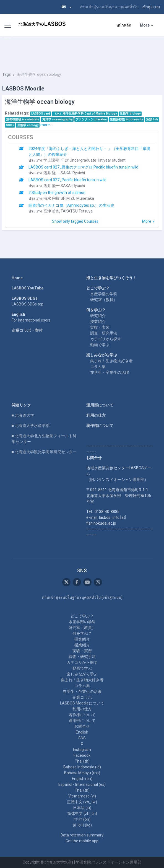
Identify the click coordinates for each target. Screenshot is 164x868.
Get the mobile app (82, 841)
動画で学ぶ (100, 345)
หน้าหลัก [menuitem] (124, 25)
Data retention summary (82, 835)
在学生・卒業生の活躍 (110, 372)
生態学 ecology (28, 125)
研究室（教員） (104, 300)
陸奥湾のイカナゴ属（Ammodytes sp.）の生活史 (71, 205)
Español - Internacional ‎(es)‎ (82, 784)
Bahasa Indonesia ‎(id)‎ (82, 767)
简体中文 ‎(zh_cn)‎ (82, 813)
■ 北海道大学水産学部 (31, 426)
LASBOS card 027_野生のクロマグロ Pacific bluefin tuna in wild (83, 167)
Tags (6, 74)
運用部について (100, 405)
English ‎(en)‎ (82, 779)
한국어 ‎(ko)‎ (82, 825)
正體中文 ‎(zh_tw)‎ (82, 802)
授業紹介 (98, 322)
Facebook (82, 755)
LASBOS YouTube (28, 288)
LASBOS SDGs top (28, 304)
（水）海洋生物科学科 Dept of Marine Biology (85, 114)
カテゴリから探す (106, 339)
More (147, 221)
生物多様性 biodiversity (126, 119)
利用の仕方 (96, 415)
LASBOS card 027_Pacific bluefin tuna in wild (67, 180)
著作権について (100, 426)
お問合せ (82, 726)
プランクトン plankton (91, 119)
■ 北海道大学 (23, 415)
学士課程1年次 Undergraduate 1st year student (84, 160)
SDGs (10, 125)
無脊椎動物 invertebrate (23, 119)
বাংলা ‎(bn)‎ (82, 819)
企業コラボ (82, 697)
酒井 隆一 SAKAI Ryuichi (64, 173)
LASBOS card (41, 114)
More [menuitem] (145, 25)
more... (46, 125)
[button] (67, 7)
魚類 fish (152, 119)
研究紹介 (98, 316)
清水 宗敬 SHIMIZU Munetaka (69, 198)
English (82, 732)
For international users (31, 320)
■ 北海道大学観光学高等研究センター (44, 452)
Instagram (82, 750)
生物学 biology (130, 114)
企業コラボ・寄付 (27, 330)
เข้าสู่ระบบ (151, 7)
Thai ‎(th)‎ (82, 761)
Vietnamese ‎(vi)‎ (82, 796)
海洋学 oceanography (57, 119)
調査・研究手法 (104, 333)
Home (17, 278)
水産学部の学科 (104, 294)
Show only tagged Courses (75, 221)
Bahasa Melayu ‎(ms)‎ (82, 773)
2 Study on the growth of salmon (57, 193)
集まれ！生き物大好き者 (111, 361)
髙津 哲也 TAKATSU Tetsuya (68, 211)
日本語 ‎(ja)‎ (82, 808)
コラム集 (98, 367)
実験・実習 (100, 327)
